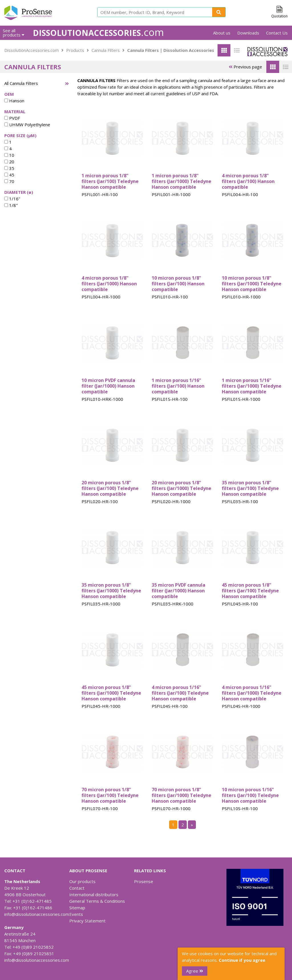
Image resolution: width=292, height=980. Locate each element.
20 (9, 162)
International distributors (94, 894)
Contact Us (277, 33)
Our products (82, 881)
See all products (14, 33)
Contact (77, 888)
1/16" (12, 199)
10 (9, 155)
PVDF (12, 118)
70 (9, 181)
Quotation (279, 16)
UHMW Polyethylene (27, 125)
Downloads (248, 33)
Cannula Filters (106, 50)
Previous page (245, 67)
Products (75, 50)
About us (222, 33)
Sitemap (77, 908)
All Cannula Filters (21, 83)
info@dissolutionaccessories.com (37, 914)
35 (9, 168)
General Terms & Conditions (97, 901)
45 (9, 175)
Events (76, 914)
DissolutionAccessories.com (32, 50)
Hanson (14, 101)
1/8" (11, 205)
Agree (195, 971)
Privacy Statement (87, 921)
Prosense (144, 881)
